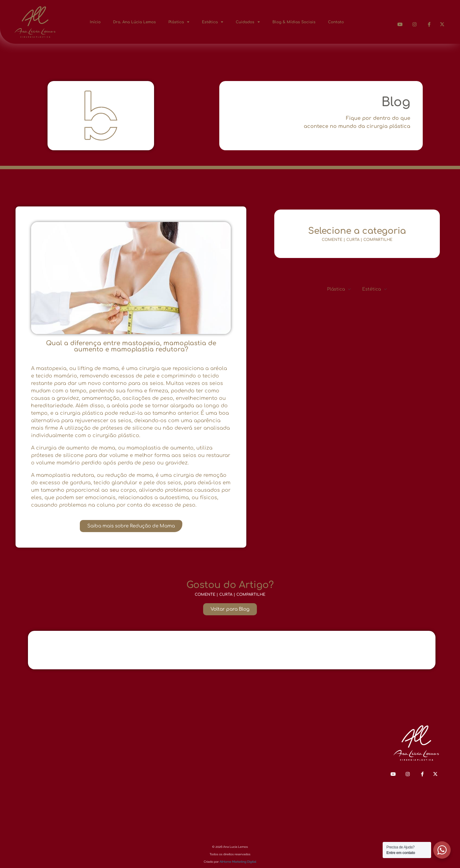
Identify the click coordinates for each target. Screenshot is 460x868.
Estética (213, 22)
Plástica (179, 22)
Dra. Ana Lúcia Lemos (134, 22)
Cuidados (248, 22)
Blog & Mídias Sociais (294, 22)
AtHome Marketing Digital (238, 862)
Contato (336, 22)
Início (95, 22)
